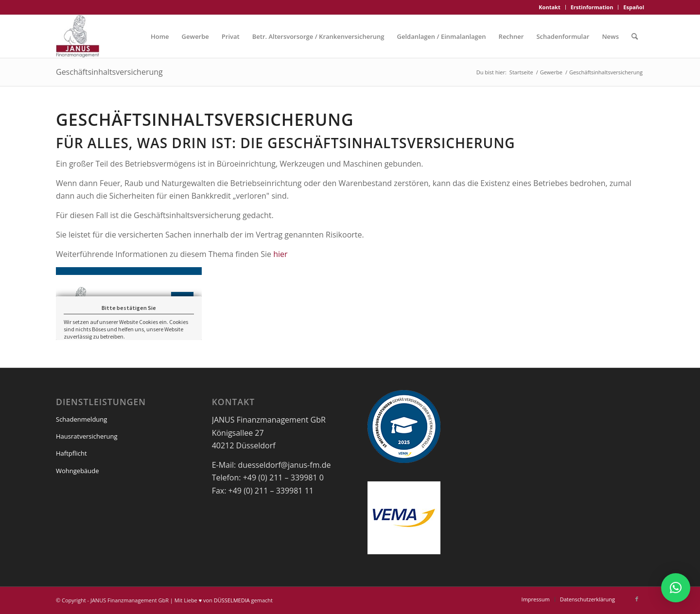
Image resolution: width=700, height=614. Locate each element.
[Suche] (635, 36)
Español (634, 7)
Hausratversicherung (87, 436)
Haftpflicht (71, 453)
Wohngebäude (78, 471)
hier (280, 254)
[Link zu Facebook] (637, 599)
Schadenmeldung (81, 419)
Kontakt (549, 7)
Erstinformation (592, 7)
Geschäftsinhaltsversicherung (109, 72)
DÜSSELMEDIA (232, 600)
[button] (676, 588)
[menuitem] (550, 7)
